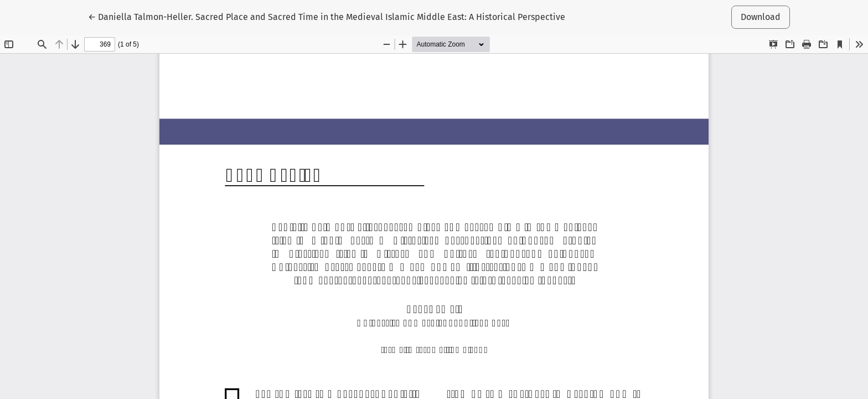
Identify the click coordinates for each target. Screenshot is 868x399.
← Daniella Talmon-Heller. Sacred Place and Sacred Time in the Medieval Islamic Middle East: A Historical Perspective (327, 16)
